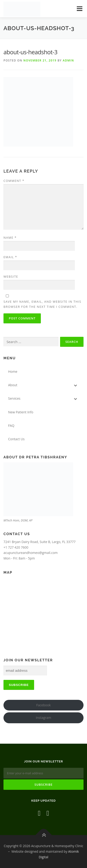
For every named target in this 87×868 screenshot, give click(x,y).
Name (10, 238)
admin (68, 60)
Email (10, 257)
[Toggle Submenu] (75, 385)
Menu (79, 9)
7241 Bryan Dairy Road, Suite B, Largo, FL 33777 (40, 542)
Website (11, 276)
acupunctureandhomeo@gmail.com (31, 553)
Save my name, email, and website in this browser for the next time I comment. (42, 304)
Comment (14, 181)
